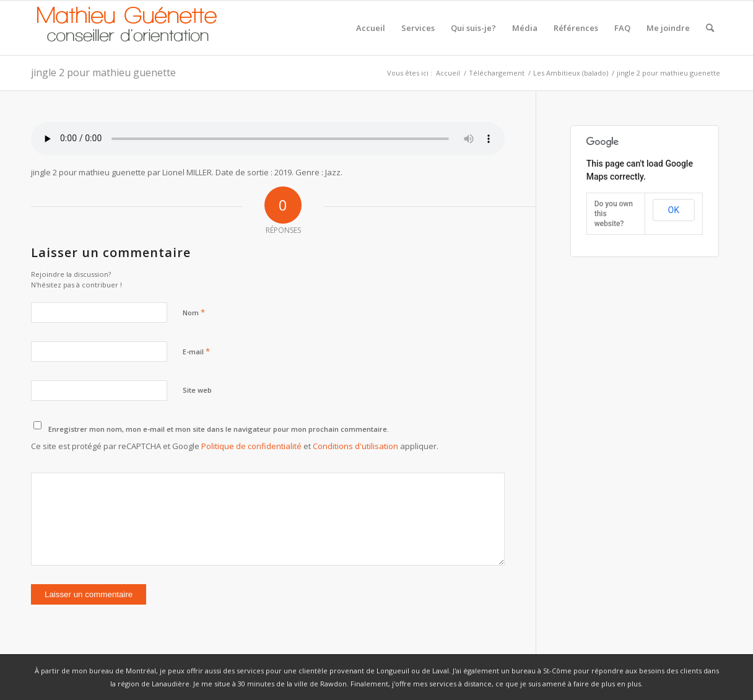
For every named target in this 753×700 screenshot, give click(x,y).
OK (674, 210)
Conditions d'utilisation (355, 446)
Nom (194, 312)
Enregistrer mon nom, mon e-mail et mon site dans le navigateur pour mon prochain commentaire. (219, 429)
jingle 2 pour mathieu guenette (103, 72)
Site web (197, 390)
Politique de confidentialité (251, 446)
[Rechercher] (710, 28)
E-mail (196, 351)
